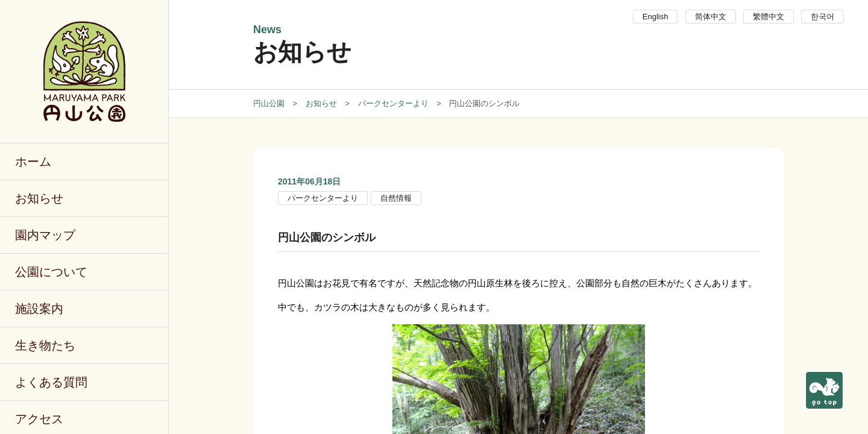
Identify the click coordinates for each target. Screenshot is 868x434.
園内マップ (45, 235)
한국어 (822, 17)
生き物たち (45, 345)
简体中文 (711, 17)
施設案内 (39, 309)
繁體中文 (769, 17)
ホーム (33, 162)
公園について (51, 272)
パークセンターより (323, 198)
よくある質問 (51, 382)
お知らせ (39, 198)
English (656, 17)
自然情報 (396, 198)
